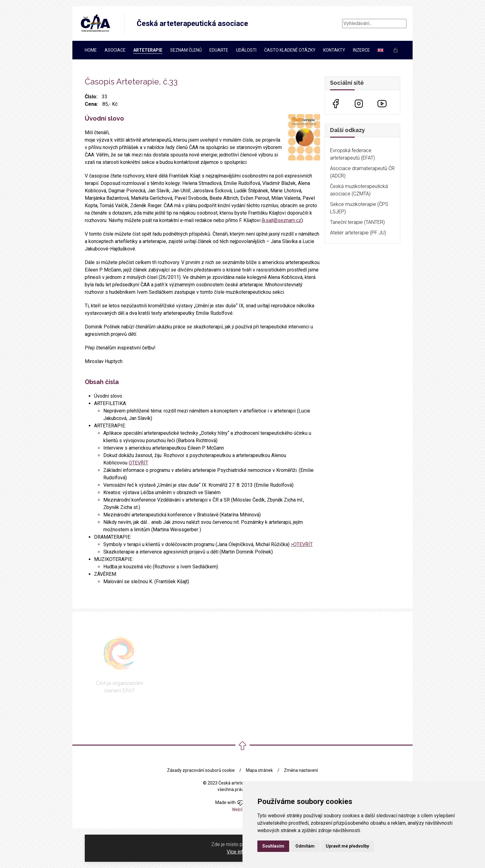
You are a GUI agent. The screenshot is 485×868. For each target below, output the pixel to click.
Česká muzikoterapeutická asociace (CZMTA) (359, 190)
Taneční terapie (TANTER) (357, 222)
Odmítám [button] (305, 846)
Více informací (242, 852)
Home (91, 50)
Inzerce (361, 50)
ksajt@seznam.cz (282, 220)
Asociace (115, 50)
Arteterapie (148, 50)
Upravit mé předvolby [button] (347, 846)
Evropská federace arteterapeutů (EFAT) (352, 154)
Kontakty (334, 50)
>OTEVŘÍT (302, 544)
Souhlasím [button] (273, 846)
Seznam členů (186, 50)
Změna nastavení (301, 770)
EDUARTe (219, 50)
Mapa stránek (259, 770)
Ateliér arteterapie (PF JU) (358, 233)
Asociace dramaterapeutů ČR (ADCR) (362, 172)
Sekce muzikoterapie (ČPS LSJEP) (359, 208)
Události (246, 50)
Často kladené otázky (290, 50)
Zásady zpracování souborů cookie (201, 770)
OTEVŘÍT (138, 463)
